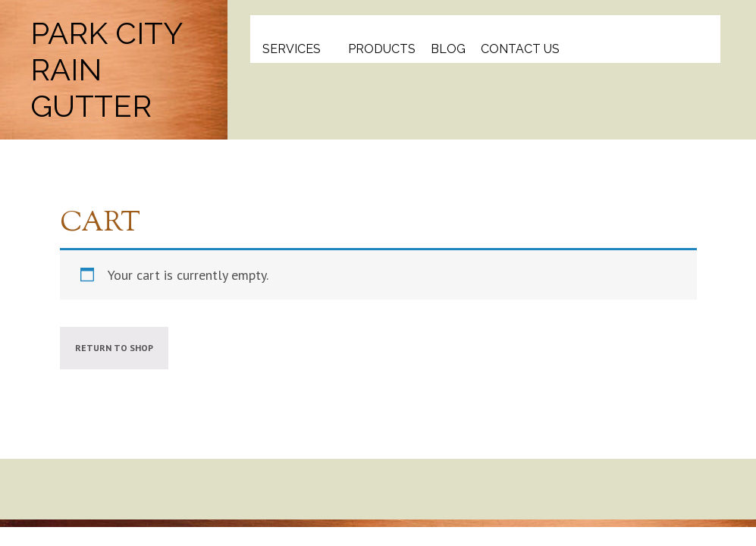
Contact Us (520, 49)
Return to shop (114, 348)
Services (292, 49)
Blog (448, 49)
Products (382, 49)
